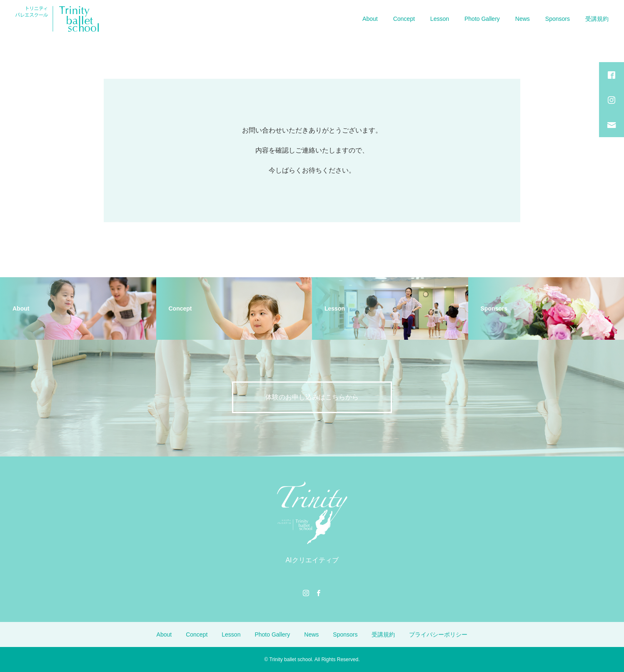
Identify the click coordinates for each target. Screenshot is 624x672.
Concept (404, 19)
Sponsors (558, 19)
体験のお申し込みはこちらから (312, 397)
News (523, 19)
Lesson (440, 19)
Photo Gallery (482, 19)
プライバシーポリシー (438, 634)
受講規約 (597, 19)
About (370, 19)
